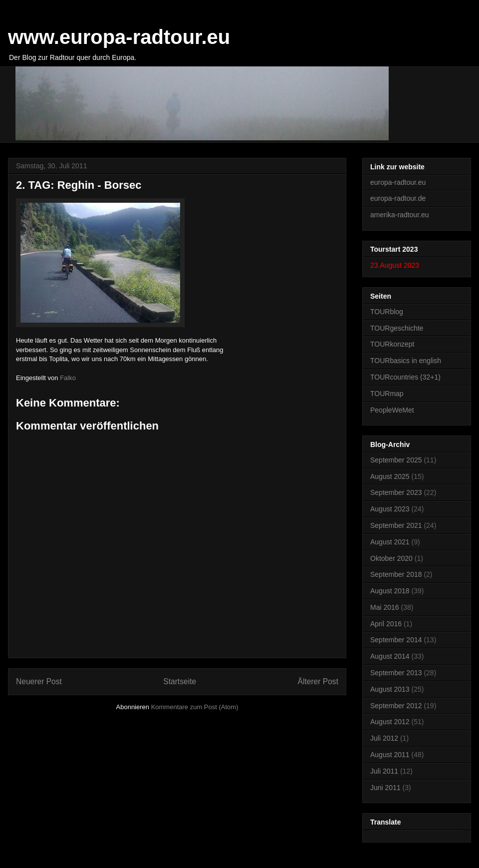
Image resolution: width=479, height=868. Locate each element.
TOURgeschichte (397, 328)
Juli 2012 (384, 738)
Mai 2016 (385, 607)
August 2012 (390, 722)
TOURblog (387, 312)
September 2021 (396, 525)
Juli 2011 (384, 771)
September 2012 (396, 706)
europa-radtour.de (398, 198)
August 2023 (390, 509)
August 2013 (390, 689)
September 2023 (396, 492)
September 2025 (396, 460)
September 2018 (396, 574)
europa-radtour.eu (398, 182)
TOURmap (387, 394)
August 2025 (390, 476)
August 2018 (390, 591)
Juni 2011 (385, 788)
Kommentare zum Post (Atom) (195, 707)
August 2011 (390, 755)
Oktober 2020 (391, 558)
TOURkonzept (392, 344)
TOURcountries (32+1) (405, 377)
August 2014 (390, 656)
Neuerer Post (39, 681)
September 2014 (396, 640)
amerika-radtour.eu (400, 215)
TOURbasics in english (406, 361)
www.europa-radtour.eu (119, 37)
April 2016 (386, 624)
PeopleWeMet (392, 410)
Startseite (180, 681)
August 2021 (390, 542)
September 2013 (396, 673)
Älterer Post (318, 681)
